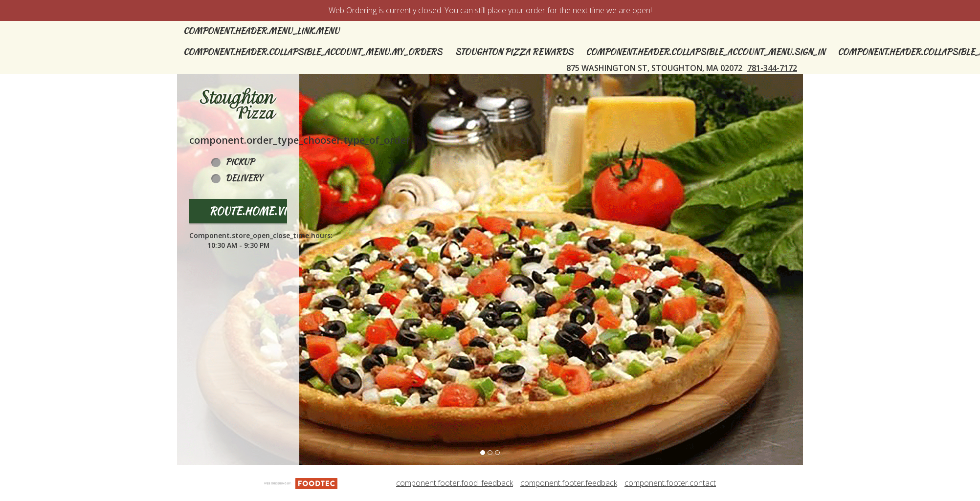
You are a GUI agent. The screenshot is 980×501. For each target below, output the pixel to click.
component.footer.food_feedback (455, 483)
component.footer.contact (670, 483)
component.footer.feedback (569, 483)
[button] (238, 104)
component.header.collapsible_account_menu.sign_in (705, 52)
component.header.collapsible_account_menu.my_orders (313, 52)
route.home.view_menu (273, 211)
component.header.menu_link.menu (261, 31)
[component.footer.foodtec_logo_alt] (301, 482)
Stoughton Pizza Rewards (514, 52)
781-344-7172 (772, 68)
